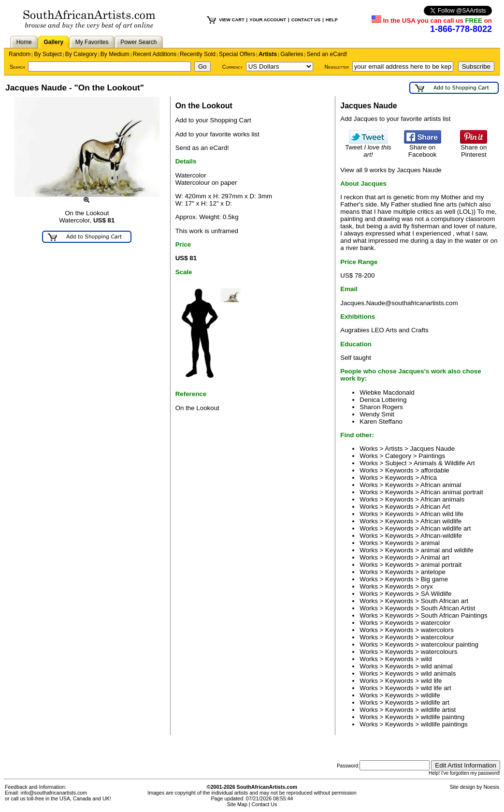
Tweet (368, 148)
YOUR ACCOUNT (268, 20)
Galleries (292, 54)
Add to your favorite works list (217, 134)
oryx (427, 586)
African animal (441, 485)
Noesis (491, 787)
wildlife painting (443, 717)
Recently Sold (198, 54)
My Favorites (92, 42)
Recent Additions (155, 54)
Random (20, 54)
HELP (332, 20)
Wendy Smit (377, 414)
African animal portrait (452, 492)
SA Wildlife (436, 594)
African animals (442, 499)
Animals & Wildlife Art (444, 463)
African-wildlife (441, 536)
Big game (434, 579)
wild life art (436, 688)
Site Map (237, 804)
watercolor (436, 623)
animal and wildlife (447, 550)
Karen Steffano (381, 421)
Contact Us (265, 804)
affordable (435, 470)
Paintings (432, 456)
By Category (81, 54)
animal (430, 543)
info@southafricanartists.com (54, 793)
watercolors (437, 630)
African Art (435, 507)
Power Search (138, 42)
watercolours (439, 652)
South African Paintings (454, 615)
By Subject (48, 54)
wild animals (439, 673)
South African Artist (448, 608)
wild (426, 659)
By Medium (115, 54)
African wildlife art (446, 528)
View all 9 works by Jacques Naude (391, 170)
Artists (268, 54)
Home (24, 42)
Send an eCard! (327, 54)
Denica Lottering (383, 400)
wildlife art (435, 702)
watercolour (438, 637)
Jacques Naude (433, 449)
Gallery (53, 42)
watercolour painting (450, 644)
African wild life (442, 514)
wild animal (437, 666)
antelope (433, 572)
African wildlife (441, 521)
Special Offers (237, 54)
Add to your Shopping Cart (213, 120)
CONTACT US (306, 20)
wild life (432, 681)
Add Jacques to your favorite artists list (395, 119)
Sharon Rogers (381, 407)
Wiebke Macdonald (387, 392)
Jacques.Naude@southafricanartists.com (399, 303)
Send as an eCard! (202, 148)
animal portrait (441, 565)
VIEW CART (231, 20)
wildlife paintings (444, 724)
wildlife (431, 695)
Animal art (435, 557)
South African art (445, 601)
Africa (429, 478)
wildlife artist (439, 710)
